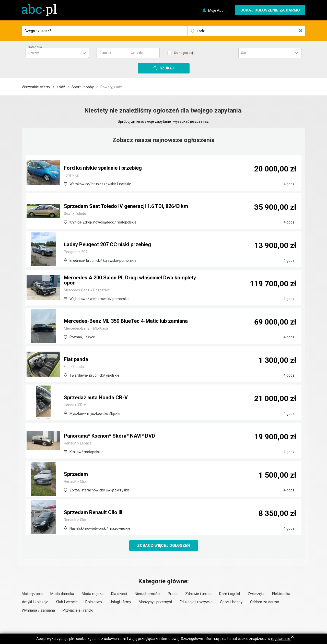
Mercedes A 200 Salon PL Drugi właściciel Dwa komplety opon (130, 280)
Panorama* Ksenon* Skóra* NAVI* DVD (109, 436)
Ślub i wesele (67, 602)
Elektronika (281, 594)
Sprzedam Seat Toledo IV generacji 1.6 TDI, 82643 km (126, 206)
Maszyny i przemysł (155, 602)
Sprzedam (76, 474)
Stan (244, 53)
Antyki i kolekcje (35, 602)
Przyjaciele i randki (78, 610)
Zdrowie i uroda (198, 594)
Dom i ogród (230, 594)
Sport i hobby (83, 87)
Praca (173, 594)
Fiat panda (76, 359)
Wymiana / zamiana (38, 610)
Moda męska (93, 594)
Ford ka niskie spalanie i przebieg (103, 168)
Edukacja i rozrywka (196, 602)
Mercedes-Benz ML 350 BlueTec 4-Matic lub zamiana (126, 321)
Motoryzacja (32, 594)
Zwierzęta (256, 594)
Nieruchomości (147, 594)
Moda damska (62, 594)
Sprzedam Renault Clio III (93, 512)
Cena (105, 53)
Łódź (61, 87)
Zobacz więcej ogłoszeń (164, 546)
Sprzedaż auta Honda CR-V (96, 398)
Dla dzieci (119, 594)
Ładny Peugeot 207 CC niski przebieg (107, 244)
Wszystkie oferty (36, 87)
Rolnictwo (94, 602)
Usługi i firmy (120, 602)
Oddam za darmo (265, 602)
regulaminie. (281, 639)
